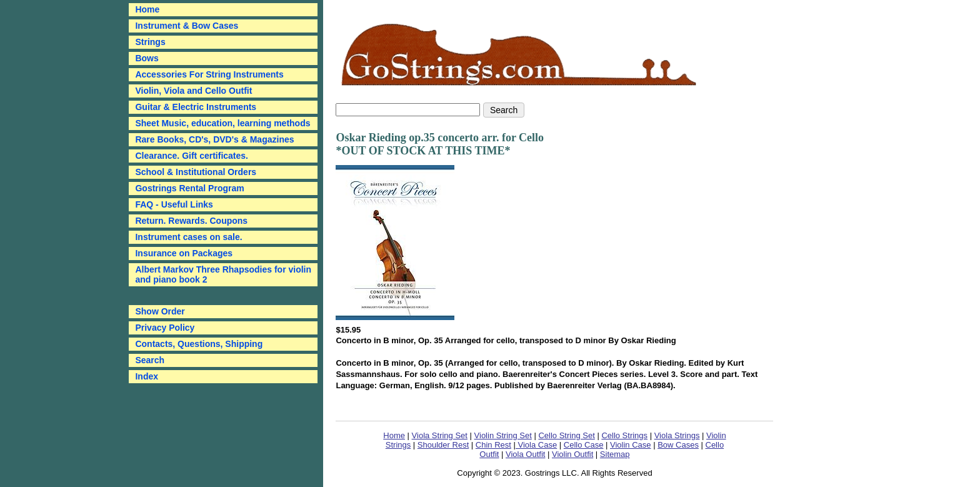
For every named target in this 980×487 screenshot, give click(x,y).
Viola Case (536, 445)
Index (147, 376)
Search (150, 360)
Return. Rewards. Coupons (191, 221)
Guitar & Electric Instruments (196, 107)
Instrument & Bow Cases (187, 26)
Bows (147, 58)
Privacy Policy (165, 328)
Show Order (160, 311)
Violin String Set (503, 435)
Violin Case (631, 445)
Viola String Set (440, 435)
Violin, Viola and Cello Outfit (193, 91)
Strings (150, 42)
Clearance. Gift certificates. (192, 156)
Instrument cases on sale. (188, 237)
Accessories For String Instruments (209, 74)
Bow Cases (678, 445)
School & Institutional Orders (196, 172)
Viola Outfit (525, 454)
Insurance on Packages (184, 253)
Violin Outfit (572, 454)
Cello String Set (566, 435)
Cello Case (584, 445)
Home (394, 435)
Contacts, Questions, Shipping (199, 344)
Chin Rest (493, 445)
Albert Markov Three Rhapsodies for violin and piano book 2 (223, 274)
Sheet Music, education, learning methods (222, 123)
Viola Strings (677, 435)
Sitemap (615, 454)
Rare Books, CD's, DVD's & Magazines (214, 139)
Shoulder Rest (443, 445)
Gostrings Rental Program (189, 188)
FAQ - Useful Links (174, 204)
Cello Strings (624, 435)
